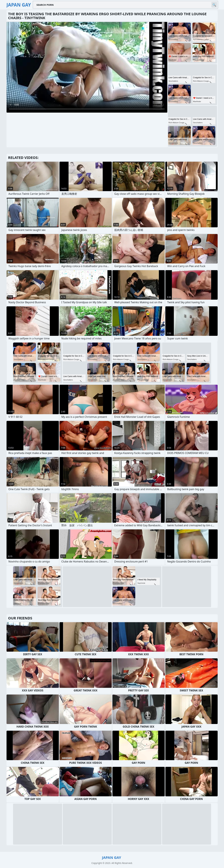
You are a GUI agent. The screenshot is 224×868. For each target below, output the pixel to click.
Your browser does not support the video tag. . (87, 67)
